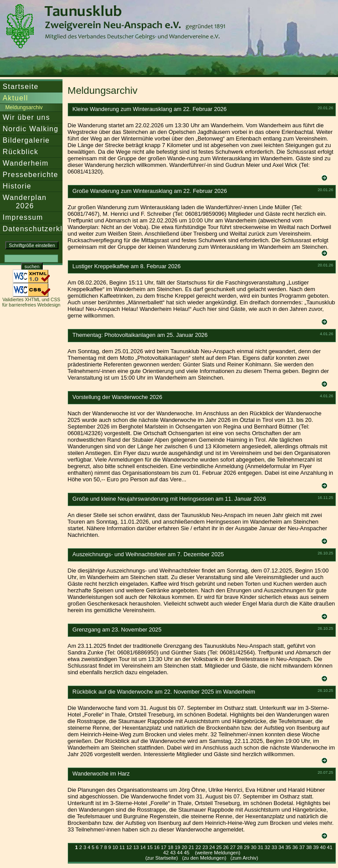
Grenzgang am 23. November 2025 (117, 630)
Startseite (21, 86)
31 (261, 847)
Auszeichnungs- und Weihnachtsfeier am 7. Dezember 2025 (148, 554)
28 (240, 847)
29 (247, 847)
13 (136, 847)
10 (116, 847)
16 (157, 847)
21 (191, 847)
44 (180, 853)
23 (205, 847)
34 (281, 847)
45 (187, 853)
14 (143, 847)
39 (316, 847)
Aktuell (15, 98)
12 (129, 847)
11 (122, 847)
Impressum (23, 217)
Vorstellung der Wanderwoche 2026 (118, 397)
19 (178, 847)
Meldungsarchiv (24, 107)
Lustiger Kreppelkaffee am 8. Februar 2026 (127, 266)
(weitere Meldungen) (218, 853)
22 (198, 847)
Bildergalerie (26, 140)
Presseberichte (30, 174)
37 (302, 847)
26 (226, 847)
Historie (17, 186)
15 (150, 847)
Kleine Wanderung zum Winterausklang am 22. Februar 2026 (150, 109)
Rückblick (20, 151)
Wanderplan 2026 (25, 201)
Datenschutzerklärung (43, 229)
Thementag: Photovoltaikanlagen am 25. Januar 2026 (140, 335)
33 (274, 847)
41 (330, 847)
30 (254, 847)
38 (309, 847)
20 (185, 847)
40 (323, 847)
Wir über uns (26, 117)
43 (173, 853)
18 (171, 847)
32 (267, 847)
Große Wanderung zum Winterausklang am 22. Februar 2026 (150, 191)
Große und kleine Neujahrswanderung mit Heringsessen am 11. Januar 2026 (169, 499)
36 (295, 847)
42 (166, 853)
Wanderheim (26, 163)
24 (212, 847)
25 (219, 847)
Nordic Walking (31, 129)
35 (288, 847)
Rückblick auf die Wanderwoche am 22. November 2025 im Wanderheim (164, 692)
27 (233, 847)
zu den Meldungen (204, 858)
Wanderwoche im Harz (101, 774)
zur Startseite (162, 858)
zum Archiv (244, 858)
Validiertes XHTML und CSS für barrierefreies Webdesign (31, 302)
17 (164, 847)
